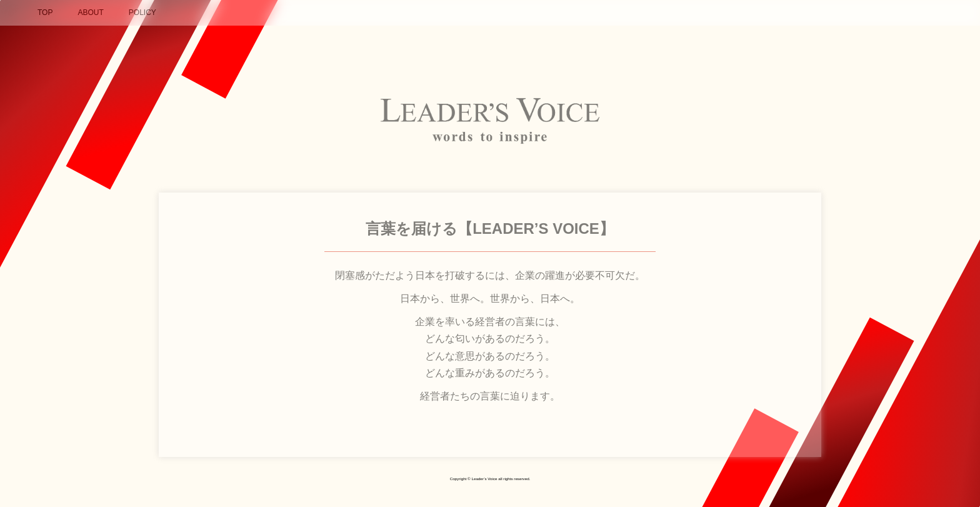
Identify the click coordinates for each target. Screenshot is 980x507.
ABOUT (90, 13)
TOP (45, 13)
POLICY (142, 13)
